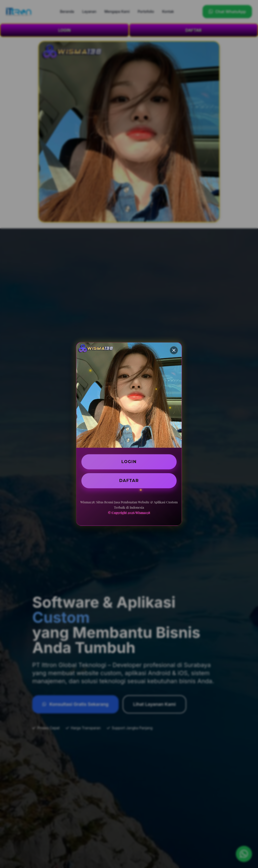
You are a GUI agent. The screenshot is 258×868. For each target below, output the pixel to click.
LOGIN (129, 462)
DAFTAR (129, 481)
